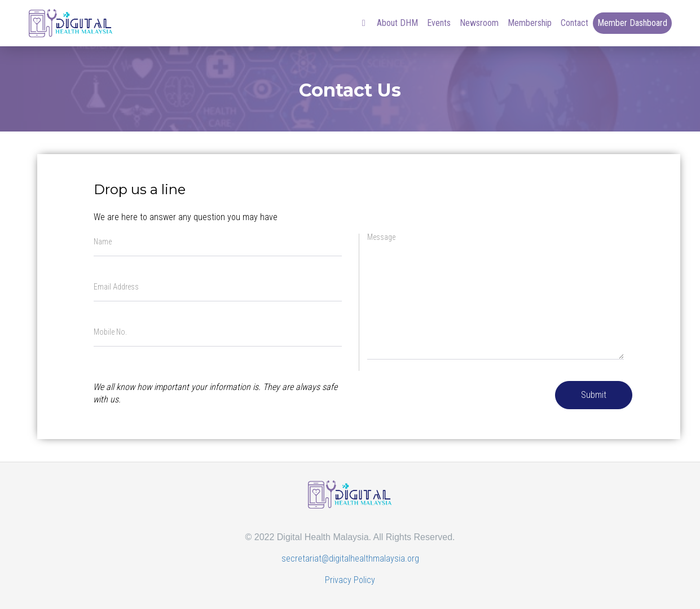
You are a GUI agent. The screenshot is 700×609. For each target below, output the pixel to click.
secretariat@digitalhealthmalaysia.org (350, 558)
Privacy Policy (350, 580)
